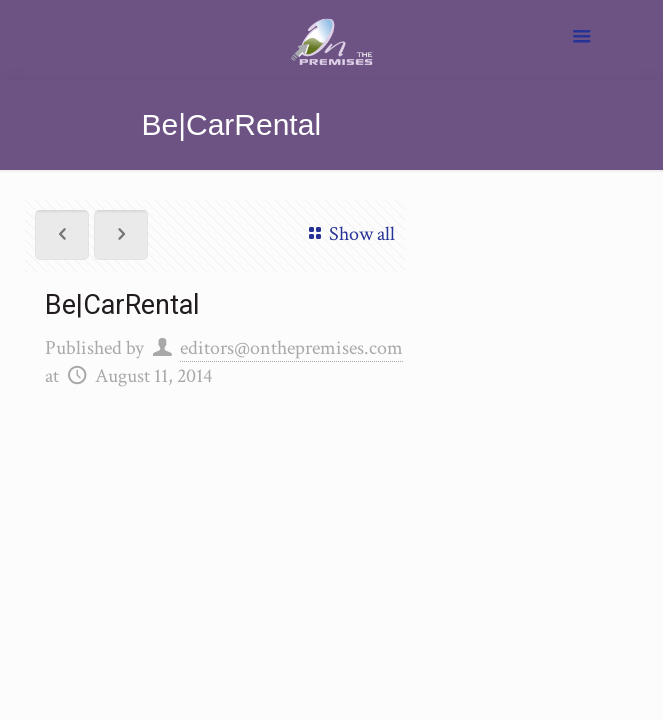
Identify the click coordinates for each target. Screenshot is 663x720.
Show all (348, 234)
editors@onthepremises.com (291, 348)
